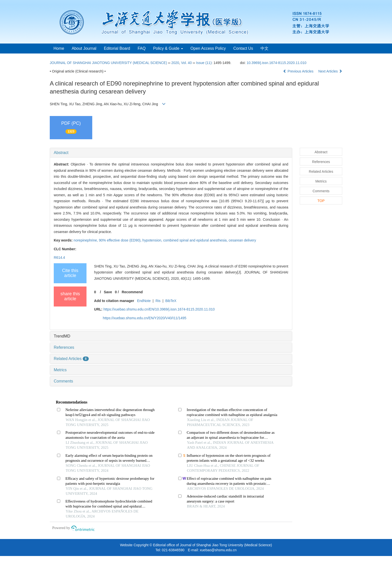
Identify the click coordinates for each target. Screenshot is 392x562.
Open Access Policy (208, 48)
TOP (321, 201)
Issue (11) (204, 63)
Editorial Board (117, 48)
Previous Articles (299, 71)
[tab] (171, 153)
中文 (264, 48)
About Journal (84, 48)
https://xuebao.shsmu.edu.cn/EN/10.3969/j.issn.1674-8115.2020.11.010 (159, 309)
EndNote (144, 301)
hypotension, (153, 240)
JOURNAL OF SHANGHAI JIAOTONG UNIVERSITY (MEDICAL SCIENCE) (108, 63)
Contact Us (243, 48)
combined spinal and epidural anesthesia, (196, 240)
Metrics (60, 370)
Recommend (132, 292)
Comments (63, 381)
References (64, 347)
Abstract (61, 153)
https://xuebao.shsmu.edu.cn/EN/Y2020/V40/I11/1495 (144, 318)
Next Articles (330, 71)
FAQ (141, 48)
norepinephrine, (86, 240)
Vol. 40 (186, 63)
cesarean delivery (242, 240)
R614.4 (59, 257)
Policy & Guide (168, 48)
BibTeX (171, 301)
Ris (158, 301)
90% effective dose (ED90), (121, 240)
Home (59, 48)
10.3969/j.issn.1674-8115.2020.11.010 (277, 63)
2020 (175, 63)
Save (108, 292)
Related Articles (71, 359)
